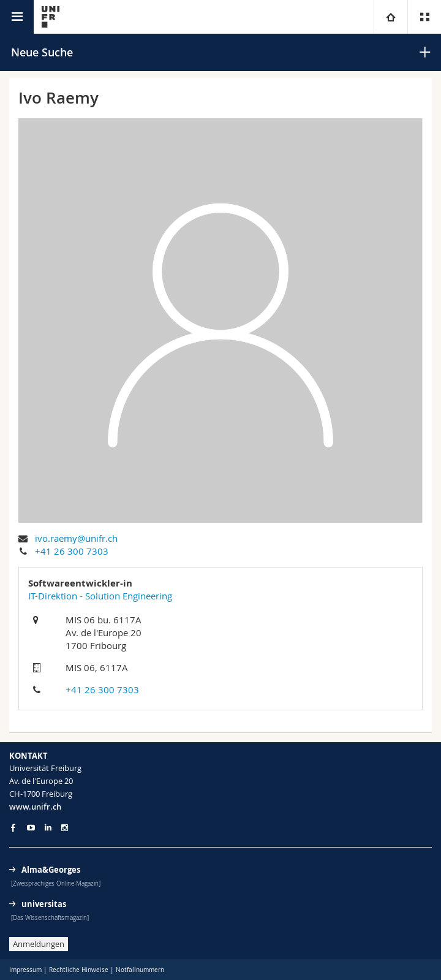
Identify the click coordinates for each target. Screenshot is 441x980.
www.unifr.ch (35, 807)
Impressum (25, 970)
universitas (44, 904)
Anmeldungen (39, 944)
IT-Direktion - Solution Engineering (100, 596)
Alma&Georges (51, 870)
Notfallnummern (140, 970)
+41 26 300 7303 (72, 551)
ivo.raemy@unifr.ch (76, 538)
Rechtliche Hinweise (79, 970)
